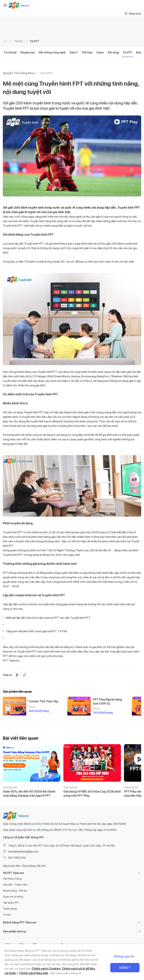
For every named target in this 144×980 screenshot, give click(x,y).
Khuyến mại (27, 52)
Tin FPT (34, 41)
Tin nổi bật (10, 52)
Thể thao (87, 52)
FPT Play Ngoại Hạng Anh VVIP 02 (107, 701)
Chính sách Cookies (46, 969)
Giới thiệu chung (12, 879)
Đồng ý (125, 968)
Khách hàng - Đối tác (15, 891)
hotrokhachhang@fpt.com (23, 852)
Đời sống (113, 52)
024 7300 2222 (17, 858)
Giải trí (73, 52)
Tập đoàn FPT (11, 903)
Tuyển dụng (10, 909)
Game (100, 52)
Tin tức (18, 41)
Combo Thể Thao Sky (43, 701)
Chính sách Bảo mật (34, 973)
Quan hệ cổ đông (13, 897)
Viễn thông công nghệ (52, 52)
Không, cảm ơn (124, 956)
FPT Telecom (11, 660)
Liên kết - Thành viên (15, 885)
